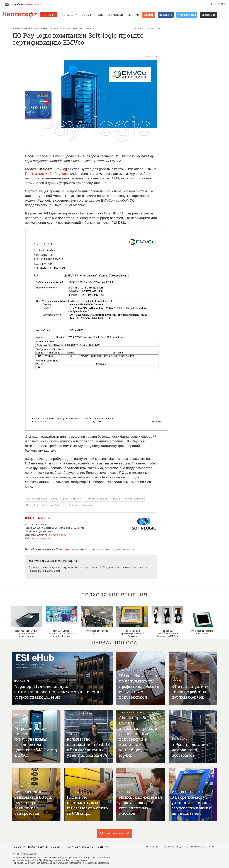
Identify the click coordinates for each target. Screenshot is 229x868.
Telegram (63, 549)
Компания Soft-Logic (54, 505)
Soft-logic (154, 57)
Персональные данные (175, 847)
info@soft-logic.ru (57, 535)
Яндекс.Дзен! (33, 4)
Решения (132, 15)
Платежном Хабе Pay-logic (47, 174)
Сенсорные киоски (28, 723)
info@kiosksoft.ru (202, 847)
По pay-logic (33, 505)
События (88, 15)
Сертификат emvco (37, 499)
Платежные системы (46, 29)
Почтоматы (75, 734)
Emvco (55, 499)
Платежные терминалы (187, 792)
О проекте (220, 4)
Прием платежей (22, 29)
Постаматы (22, 681)
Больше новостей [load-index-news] (114, 833)
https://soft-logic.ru (41, 538)
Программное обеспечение (77, 29)
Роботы (177, 681)
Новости (49, 15)
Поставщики (69, 15)
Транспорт (126, 792)
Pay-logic (87, 505)
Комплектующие (110, 15)
